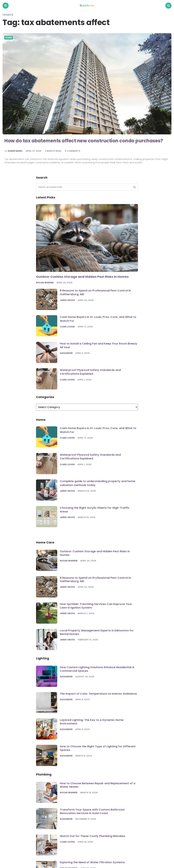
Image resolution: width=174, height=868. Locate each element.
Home (9, 38)
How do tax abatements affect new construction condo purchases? (85, 141)
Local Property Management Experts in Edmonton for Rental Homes (97, 632)
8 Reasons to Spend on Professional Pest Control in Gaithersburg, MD (95, 292)
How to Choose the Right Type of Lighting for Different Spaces (98, 748)
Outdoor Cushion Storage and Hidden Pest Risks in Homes (82, 277)
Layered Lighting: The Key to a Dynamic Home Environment (92, 722)
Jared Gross (67, 300)
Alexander (66, 353)
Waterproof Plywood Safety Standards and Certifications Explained (90, 372)
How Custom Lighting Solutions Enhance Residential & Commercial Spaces (97, 669)
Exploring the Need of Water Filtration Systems (92, 862)
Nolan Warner (45, 283)
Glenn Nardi (15, 151)
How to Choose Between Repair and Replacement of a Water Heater (98, 785)
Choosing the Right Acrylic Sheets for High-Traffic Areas (95, 510)
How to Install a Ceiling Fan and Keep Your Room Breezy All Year (99, 345)
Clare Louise (67, 327)
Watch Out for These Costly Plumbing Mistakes (93, 836)
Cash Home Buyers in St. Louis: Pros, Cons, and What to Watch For (98, 319)
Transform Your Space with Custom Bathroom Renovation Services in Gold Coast (92, 811)
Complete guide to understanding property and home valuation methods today (98, 483)
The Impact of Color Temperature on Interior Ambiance (98, 694)
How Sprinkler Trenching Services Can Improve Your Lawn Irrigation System (96, 606)
